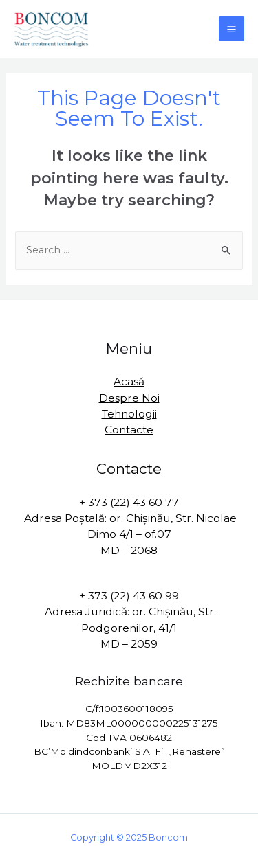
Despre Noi (129, 398)
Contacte (129, 430)
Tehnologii (129, 414)
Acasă (129, 381)
